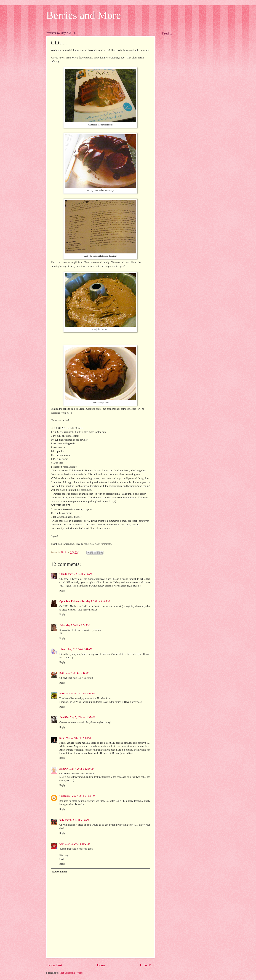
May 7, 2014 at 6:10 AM (80, 574)
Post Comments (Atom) (71, 973)
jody (62, 820)
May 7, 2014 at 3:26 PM (83, 796)
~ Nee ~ (63, 649)
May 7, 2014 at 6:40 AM (98, 601)
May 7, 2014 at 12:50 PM (82, 769)
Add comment (59, 872)
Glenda (63, 574)
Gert (62, 844)
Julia (62, 625)
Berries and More (84, 15)
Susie (62, 738)
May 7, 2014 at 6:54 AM (78, 625)
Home (101, 965)
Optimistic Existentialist (72, 601)
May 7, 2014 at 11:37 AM (83, 717)
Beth (62, 673)
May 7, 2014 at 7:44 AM (80, 649)
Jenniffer (64, 717)
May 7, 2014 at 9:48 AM (83, 694)
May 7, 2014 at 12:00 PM (78, 738)
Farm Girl (65, 694)
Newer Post (54, 965)
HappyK (64, 769)
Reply (62, 591)
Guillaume (65, 796)
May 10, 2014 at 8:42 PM (78, 844)
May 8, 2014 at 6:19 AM (77, 820)
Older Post (147, 965)
